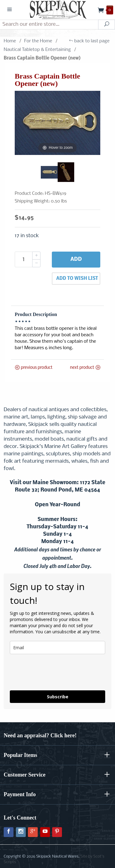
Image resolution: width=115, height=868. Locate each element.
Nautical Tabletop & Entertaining (37, 50)
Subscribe (58, 697)
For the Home (38, 41)
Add (76, 259)
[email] (57, 648)
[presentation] (46, 670)
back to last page (89, 41)
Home (10, 41)
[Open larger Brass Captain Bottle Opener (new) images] (57, 123)
